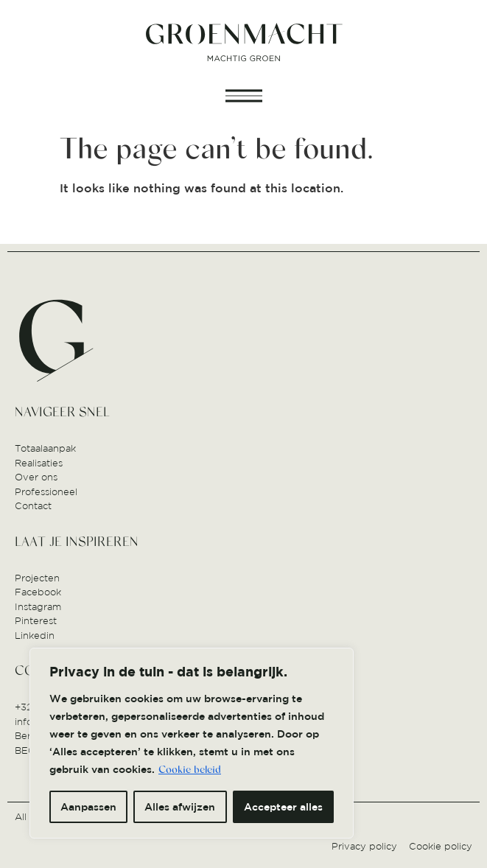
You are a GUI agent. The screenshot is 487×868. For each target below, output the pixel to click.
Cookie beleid (190, 770)
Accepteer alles (283, 807)
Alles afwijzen (180, 807)
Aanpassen (88, 807)
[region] (192, 743)
